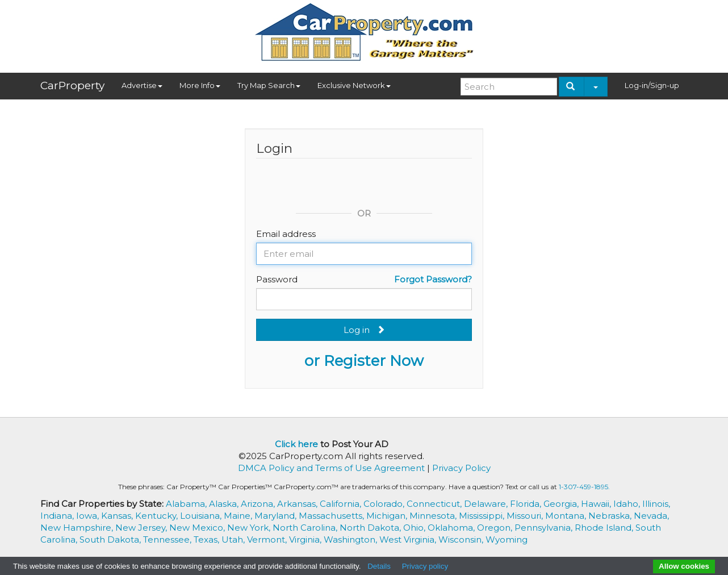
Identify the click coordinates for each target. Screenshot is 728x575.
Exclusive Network (354, 85)
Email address (286, 234)
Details (379, 566)
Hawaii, (597, 504)
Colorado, (385, 504)
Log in (364, 330)
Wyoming (507, 539)
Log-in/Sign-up (652, 85)
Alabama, (187, 504)
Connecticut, (435, 504)
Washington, (352, 539)
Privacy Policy (461, 468)
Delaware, (487, 504)
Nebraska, (611, 516)
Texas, (208, 539)
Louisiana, (202, 516)
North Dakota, (371, 528)
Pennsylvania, (545, 528)
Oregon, (496, 528)
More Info (200, 85)
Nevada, (651, 516)
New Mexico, (198, 528)
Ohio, (415, 528)
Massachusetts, (332, 516)
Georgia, (562, 504)
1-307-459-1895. (584, 487)
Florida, (527, 504)
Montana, (567, 516)
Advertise (142, 85)
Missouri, (526, 516)
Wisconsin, (462, 539)
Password (277, 279)
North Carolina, (306, 528)
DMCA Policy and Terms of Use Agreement (331, 468)
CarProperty (72, 86)
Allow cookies (684, 566)
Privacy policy (425, 566)
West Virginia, (409, 539)
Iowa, (89, 516)
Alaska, (225, 504)
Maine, (239, 516)
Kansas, (118, 516)
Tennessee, (168, 539)
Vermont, (268, 539)
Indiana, (58, 516)
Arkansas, (298, 504)
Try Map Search (269, 85)
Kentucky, (158, 516)
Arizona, (259, 504)
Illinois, (656, 504)
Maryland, (277, 516)
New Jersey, (142, 528)
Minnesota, (434, 516)
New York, (250, 528)
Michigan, (388, 516)
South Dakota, (111, 539)
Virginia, (306, 539)
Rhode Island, (605, 528)
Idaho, (628, 504)
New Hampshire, (78, 528)
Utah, (234, 539)
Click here (296, 444)
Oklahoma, (452, 528)
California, (342, 504)
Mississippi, (483, 516)
